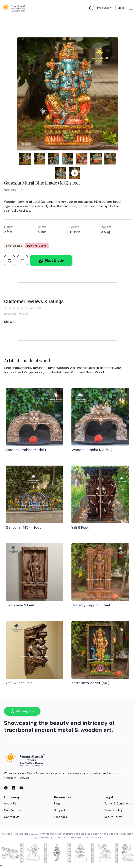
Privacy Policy (114, 810)
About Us (10, 803)
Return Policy (113, 817)
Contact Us (12, 817)
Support (60, 810)
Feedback (61, 817)
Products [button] (105, 8)
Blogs (121, 8)
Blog (57, 803)
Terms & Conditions (118, 803)
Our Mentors (12, 810)
